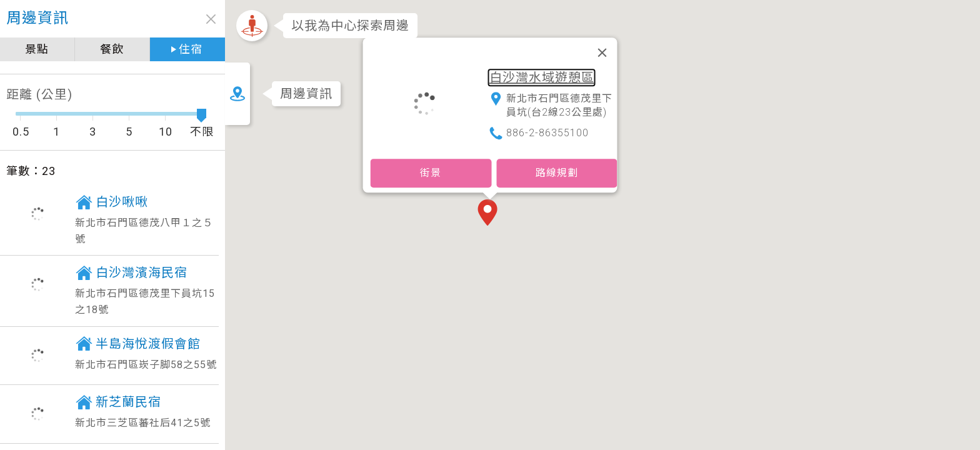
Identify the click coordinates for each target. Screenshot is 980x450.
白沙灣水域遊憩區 (542, 77)
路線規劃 (557, 173)
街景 (431, 173)
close (211, 19)
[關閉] (602, 52)
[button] (490, 214)
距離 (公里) (39, 94)
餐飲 (112, 49)
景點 (37, 49)
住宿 (191, 49)
